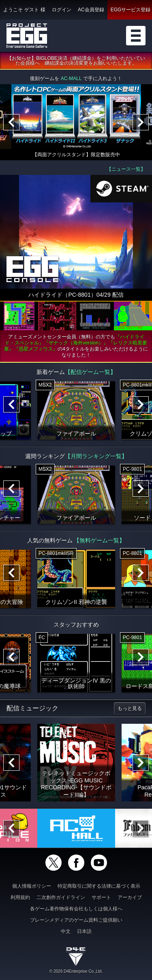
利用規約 (20, 897)
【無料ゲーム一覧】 (99, 540)
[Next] (141, 123)
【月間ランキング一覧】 (96, 456)
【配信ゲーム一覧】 (90, 372)
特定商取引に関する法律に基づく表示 (99, 886)
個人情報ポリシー (32, 886)
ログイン (62, 10)
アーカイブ (130, 897)
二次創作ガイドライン (61, 897)
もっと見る (130, 708)
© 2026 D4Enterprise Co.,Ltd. (76, 971)
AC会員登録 (91, 10)
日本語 (84, 931)
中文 (66, 931)
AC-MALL (71, 79)
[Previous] (11, 123)
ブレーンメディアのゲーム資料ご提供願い (76, 920)
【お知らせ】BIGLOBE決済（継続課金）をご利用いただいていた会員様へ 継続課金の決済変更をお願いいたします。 (76, 61)
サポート (101, 897)
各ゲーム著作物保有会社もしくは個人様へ (76, 909)
